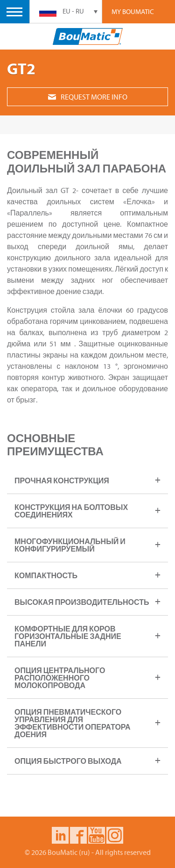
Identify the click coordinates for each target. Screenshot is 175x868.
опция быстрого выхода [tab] (68, 761)
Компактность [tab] (46, 575)
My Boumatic (133, 11)
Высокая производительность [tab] (82, 602)
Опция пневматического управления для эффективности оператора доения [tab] (73, 723)
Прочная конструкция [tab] (62, 481)
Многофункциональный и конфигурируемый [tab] (70, 545)
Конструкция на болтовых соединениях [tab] (71, 511)
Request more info (88, 97)
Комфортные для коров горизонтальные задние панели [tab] (68, 636)
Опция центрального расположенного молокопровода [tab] (60, 678)
